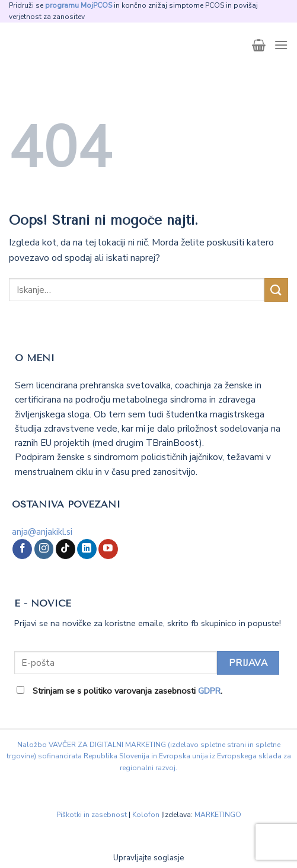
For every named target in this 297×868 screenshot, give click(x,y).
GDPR (209, 691)
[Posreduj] (276, 290)
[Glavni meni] (281, 45)
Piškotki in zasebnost (92, 815)
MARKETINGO (218, 815)
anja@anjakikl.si (42, 532)
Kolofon (146, 815)
